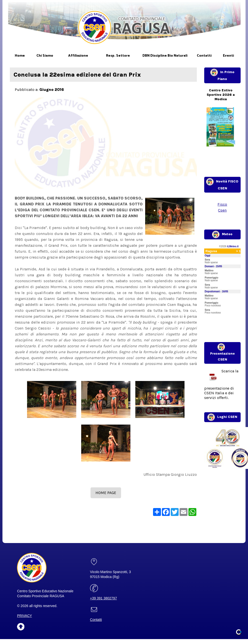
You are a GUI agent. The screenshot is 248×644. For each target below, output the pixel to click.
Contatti (96, 620)
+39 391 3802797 (103, 598)
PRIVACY (24, 616)
